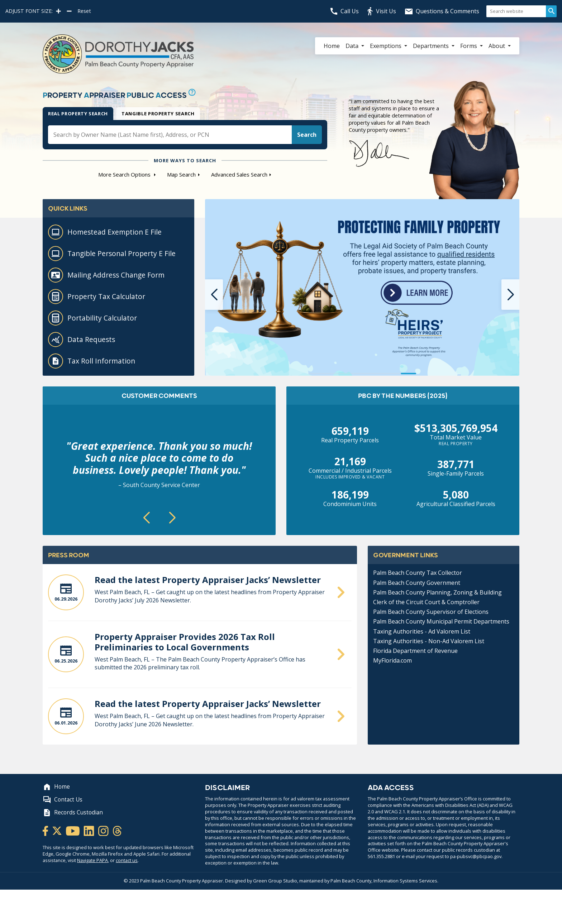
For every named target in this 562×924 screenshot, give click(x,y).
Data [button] (353, 46)
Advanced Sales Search (239, 174)
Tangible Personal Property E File (112, 254)
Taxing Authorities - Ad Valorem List (422, 631)
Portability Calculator (92, 318)
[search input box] (170, 135)
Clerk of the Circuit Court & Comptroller (426, 602)
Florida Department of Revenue (415, 651)
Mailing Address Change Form (106, 275)
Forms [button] (469, 46)
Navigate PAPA (92, 860)
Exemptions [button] (386, 46)
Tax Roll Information (92, 361)
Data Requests (82, 340)
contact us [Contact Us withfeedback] (127, 860)
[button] (214, 295)
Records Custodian (73, 813)
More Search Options (125, 174)
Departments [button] (432, 46)
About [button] (497, 46)
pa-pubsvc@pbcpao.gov (476, 856)
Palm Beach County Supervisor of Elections (431, 612)
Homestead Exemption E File (105, 232)
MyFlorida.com (392, 660)
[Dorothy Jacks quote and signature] (434, 140)
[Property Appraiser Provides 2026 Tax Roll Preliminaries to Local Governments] (200, 657)
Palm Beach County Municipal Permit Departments (441, 621)
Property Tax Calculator (97, 297)
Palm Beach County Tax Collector (418, 573)
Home (332, 46)
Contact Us (63, 800)
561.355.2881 (381, 856)
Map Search (181, 174)
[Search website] (516, 11)
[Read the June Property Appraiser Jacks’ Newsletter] (200, 595)
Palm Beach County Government (417, 583)
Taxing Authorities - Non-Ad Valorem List (429, 641)
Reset (84, 11)
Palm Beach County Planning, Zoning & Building (437, 592)
